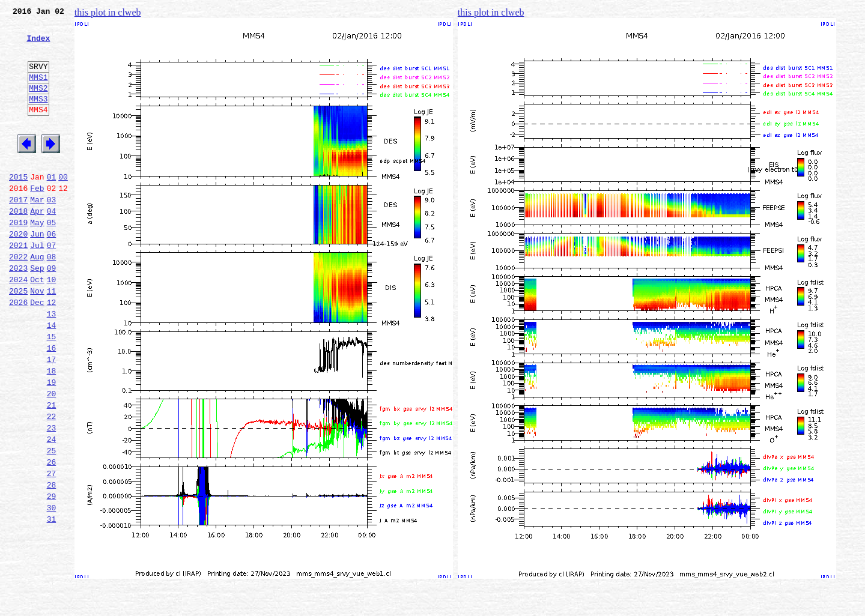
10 (52, 324)
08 (52, 298)
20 (52, 456)
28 (52, 562)
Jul (37, 285)
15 (52, 390)
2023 (18, 311)
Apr (37, 245)
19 (52, 443)
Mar (37, 232)
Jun (37, 271)
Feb (37, 219)
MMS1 (38, 91)
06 (52, 271)
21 (52, 470)
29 (52, 575)
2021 (18, 285)
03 (52, 232)
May (37, 258)
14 (52, 377)
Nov (37, 337)
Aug (37, 298)
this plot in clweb (108, 12)
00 (63, 205)
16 (52, 403)
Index (38, 45)
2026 (18, 351)
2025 (18, 337)
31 (52, 602)
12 (52, 351)
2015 (18, 205)
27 (52, 549)
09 (52, 311)
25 (52, 522)
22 (52, 483)
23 (52, 496)
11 (52, 337)
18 (52, 430)
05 (52, 258)
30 (52, 588)
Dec (37, 351)
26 (52, 536)
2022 (18, 298)
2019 (18, 258)
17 (52, 417)
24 (52, 509)
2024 (18, 324)
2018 (18, 245)
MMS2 (38, 104)
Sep (37, 311)
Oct (37, 324)
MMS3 (38, 116)
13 (52, 364)
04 (52, 245)
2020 (18, 271)
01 (52, 205)
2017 (18, 232)
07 (52, 285)
